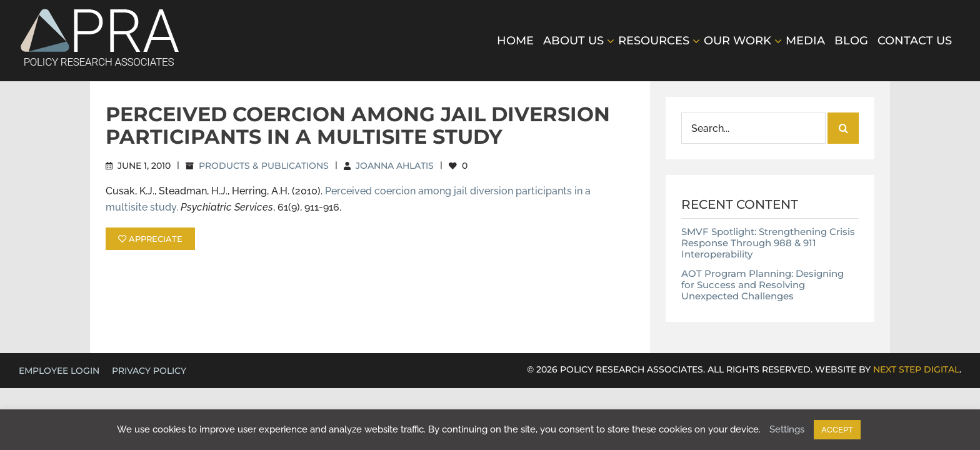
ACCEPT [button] (837, 430)
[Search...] (753, 128)
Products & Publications (264, 166)
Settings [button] (787, 429)
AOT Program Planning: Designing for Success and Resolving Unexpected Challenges (762, 285)
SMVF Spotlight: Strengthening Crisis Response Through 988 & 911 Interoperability (768, 243)
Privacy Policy (149, 371)
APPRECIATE (150, 239)
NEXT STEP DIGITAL (916, 369)
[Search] (843, 128)
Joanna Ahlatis (395, 166)
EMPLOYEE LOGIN (59, 371)
